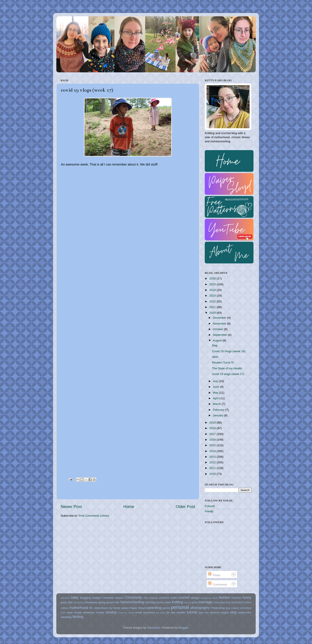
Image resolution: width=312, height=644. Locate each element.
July (216, 381)
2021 (213, 307)
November (220, 324)
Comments (217, 585)
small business (145, 612)
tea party (161, 613)
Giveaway (91, 602)
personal (180, 607)
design (195, 598)
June (216, 387)
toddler (181, 612)
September (220, 335)
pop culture (233, 608)
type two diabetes (209, 613)
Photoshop (218, 608)
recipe (78, 612)
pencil (166, 608)
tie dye (171, 612)
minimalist (237, 602)
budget (97, 598)
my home (114, 608)
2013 (213, 457)
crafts (174, 598)
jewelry (161, 602)
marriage (206, 602)
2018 (213, 428)
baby (75, 597)
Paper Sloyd (138, 608)
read (70, 612)
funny (247, 597)
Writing (78, 617)
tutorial (192, 612)
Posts (214, 575)
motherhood (79, 608)
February (219, 410)
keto (168, 602)
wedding (66, 617)
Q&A (63, 613)
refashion (89, 612)
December (220, 318)
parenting (154, 608)
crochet (184, 597)
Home (129, 507)
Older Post (185, 507)
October (218, 329)
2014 (213, 451)
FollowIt (210, 506)
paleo (125, 608)
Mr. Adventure (98, 608)
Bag (215, 345)
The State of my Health (227, 368)
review (100, 612)
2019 (213, 423)
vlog (233, 612)
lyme (195, 602)
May (216, 393)
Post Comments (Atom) (94, 516)
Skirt (215, 357)
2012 (213, 462)
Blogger (183, 628)
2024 (213, 290)
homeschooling (132, 602)
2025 (213, 284)
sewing (111, 612)
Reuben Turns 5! (223, 363)
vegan (225, 612)
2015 (213, 445)
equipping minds (209, 598)
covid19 (164, 598)
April (216, 398)
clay (146, 598)
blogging (85, 598)
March (217, 404)
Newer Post (71, 507)
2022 (213, 301)
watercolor (245, 612)
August (218, 340)
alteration (65, 598)
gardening (79, 602)
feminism (236, 598)
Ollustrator (154, 628)
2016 (213, 440)
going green (106, 602)
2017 (213, 434)
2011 (213, 468)
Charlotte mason (113, 598)
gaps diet (67, 602)
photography (200, 608)
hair (117, 602)
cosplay (154, 598)
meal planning (222, 602)
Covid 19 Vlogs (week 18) (229, 351)
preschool (246, 608)
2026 (213, 278)
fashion (224, 597)
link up (187, 602)
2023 (213, 296)
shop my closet (126, 613)
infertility (150, 602)
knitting (177, 602)
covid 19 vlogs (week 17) (228, 374)
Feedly (209, 511)
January (218, 415)
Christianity (133, 597)
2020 (213, 313)
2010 (213, 474)
